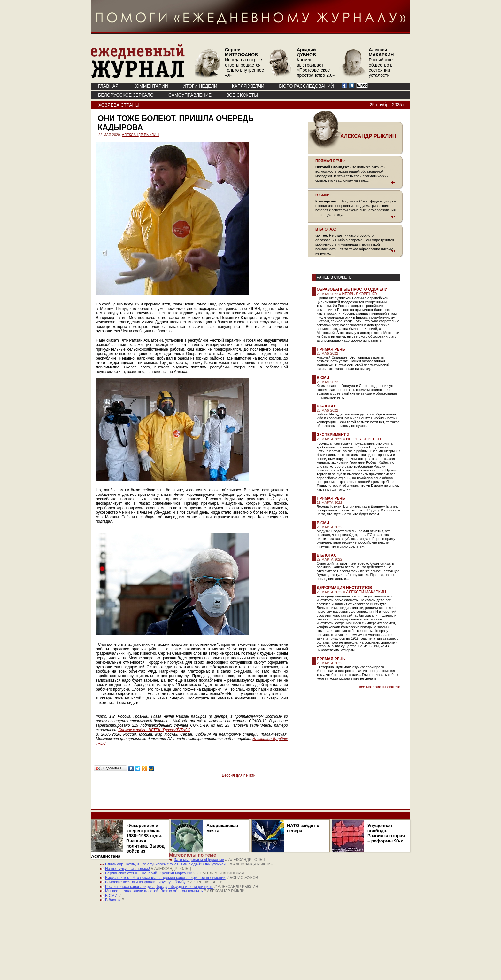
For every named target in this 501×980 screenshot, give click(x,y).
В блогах (326, 406)
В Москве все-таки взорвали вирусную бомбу (145, 882)
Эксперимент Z (333, 435)
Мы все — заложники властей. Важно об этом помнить (154, 891)
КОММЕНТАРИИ (151, 86)
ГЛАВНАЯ (108, 86)
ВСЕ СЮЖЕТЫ (242, 95)
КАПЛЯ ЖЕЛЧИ (248, 86)
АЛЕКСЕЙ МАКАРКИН (366, 592)
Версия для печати (239, 775)
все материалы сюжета (380, 687)
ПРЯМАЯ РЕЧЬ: (330, 161)
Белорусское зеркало (126, 95)
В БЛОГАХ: (326, 229)
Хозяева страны (119, 105)
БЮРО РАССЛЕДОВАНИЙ (306, 86)
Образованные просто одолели (352, 289)
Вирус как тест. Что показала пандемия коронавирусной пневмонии (165, 878)
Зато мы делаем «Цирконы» (199, 860)
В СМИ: (322, 195)
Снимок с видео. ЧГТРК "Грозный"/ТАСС (154, 730)
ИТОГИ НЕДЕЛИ (200, 86)
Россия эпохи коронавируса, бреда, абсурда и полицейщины (159, 887)
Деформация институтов (344, 588)
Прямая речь (331, 349)
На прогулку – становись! (127, 869)
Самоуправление (190, 95)
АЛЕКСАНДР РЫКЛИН (140, 135)
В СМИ (323, 378)
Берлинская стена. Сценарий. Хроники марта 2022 (150, 873)
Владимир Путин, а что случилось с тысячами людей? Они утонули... (167, 864)
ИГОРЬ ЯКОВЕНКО (360, 294)
